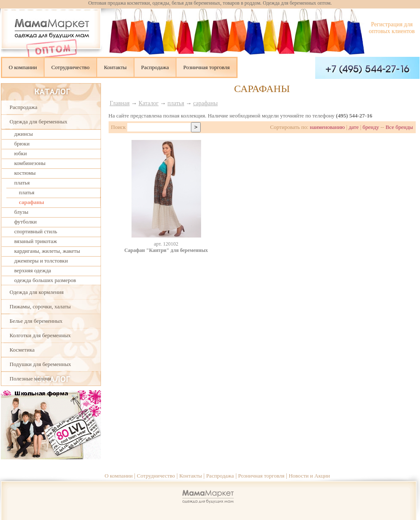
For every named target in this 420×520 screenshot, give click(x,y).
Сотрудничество (70, 67)
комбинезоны (30, 163)
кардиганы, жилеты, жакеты (47, 251)
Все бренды (399, 127)
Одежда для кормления (37, 292)
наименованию (327, 127)
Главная (120, 103)
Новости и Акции (309, 476)
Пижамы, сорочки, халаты (40, 306)
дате (354, 127)
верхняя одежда (33, 270)
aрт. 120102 (166, 244)
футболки (26, 222)
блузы (21, 212)
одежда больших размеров (45, 280)
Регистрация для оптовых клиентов (392, 28)
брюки (22, 144)
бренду (371, 127)
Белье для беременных (36, 321)
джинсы (24, 134)
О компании (23, 67)
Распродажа (155, 67)
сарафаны (32, 202)
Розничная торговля (206, 67)
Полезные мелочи (31, 379)
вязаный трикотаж (36, 241)
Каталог (149, 103)
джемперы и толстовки (41, 261)
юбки (21, 153)
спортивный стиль (36, 231)
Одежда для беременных (39, 122)
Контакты (115, 67)
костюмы (25, 173)
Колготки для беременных (40, 335)
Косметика (22, 350)
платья (22, 183)
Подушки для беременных (41, 364)
